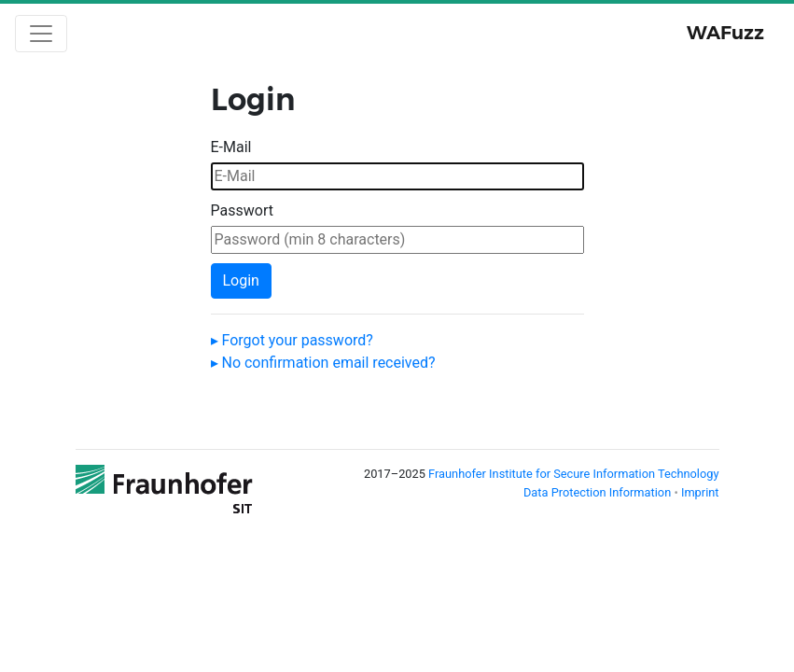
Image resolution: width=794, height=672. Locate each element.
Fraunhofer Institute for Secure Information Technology (573, 474)
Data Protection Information (599, 492)
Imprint (700, 492)
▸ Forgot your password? (292, 340)
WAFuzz (725, 33)
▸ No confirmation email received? (323, 363)
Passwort (242, 210)
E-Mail (231, 147)
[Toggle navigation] (41, 34)
